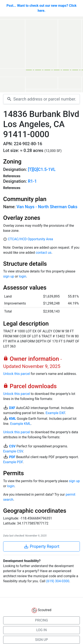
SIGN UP (41, 640)
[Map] (41, 54)
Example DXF (55, 413)
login (22, 276)
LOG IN (42, 630)
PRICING (41, 620)
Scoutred (45, 610)
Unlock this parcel (17, 374)
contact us (44, 253)
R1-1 (32, 181)
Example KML (20, 424)
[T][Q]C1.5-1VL (42, 169)
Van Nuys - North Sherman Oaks (47, 207)
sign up (9, 276)
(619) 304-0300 (58, 581)
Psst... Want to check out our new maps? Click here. (42, 8)
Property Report (41, 546)
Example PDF (13, 462)
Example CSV (13, 451)
